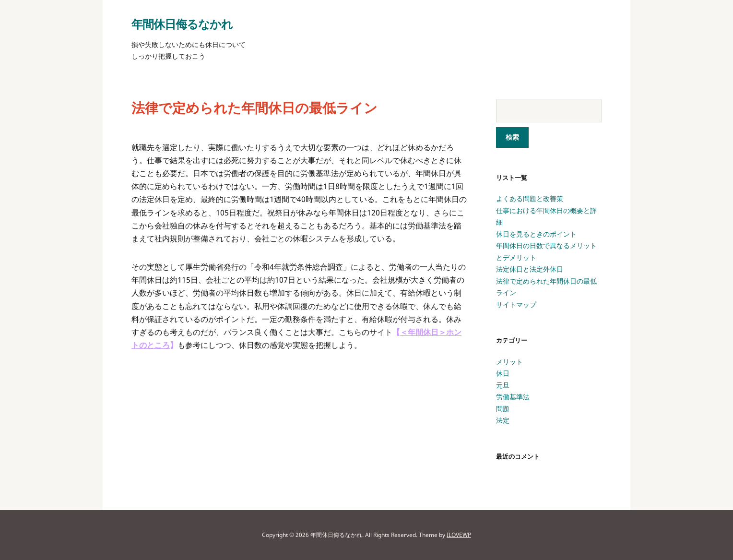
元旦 (503, 385)
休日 (503, 373)
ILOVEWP (459, 535)
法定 (503, 420)
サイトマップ (516, 304)
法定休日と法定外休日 (530, 269)
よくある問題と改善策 (530, 198)
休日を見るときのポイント (536, 234)
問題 (503, 409)
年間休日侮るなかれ (182, 24)
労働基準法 (513, 397)
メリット (509, 362)
